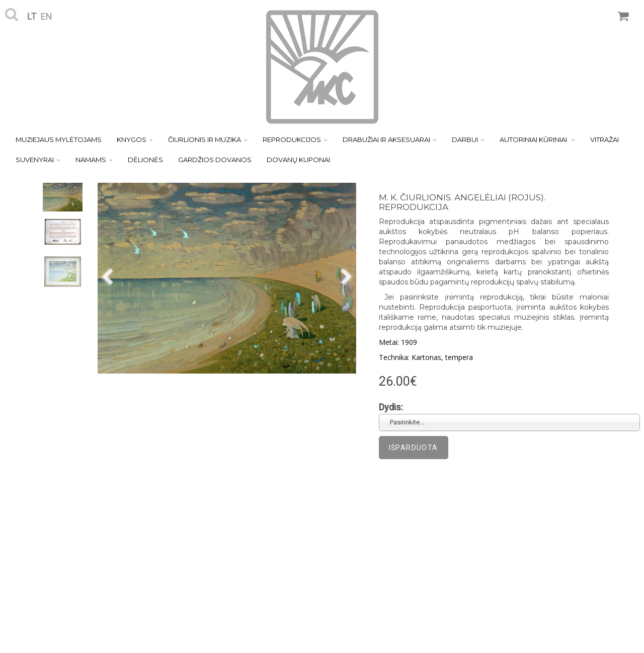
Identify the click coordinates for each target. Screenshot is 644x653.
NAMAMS (94, 160)
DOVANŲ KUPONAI (298, 160)
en (47, 16)
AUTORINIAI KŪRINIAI (537, 139)
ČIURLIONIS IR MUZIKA (208, 139)
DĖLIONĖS (145, 160)
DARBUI (468, 139)
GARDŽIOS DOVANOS (215, 160)
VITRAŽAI (605, 139)
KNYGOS (135, 139)
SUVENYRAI (38, 160)
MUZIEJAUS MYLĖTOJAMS (59, 139)
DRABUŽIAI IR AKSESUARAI (390, 139)
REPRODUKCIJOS (295, 139)
